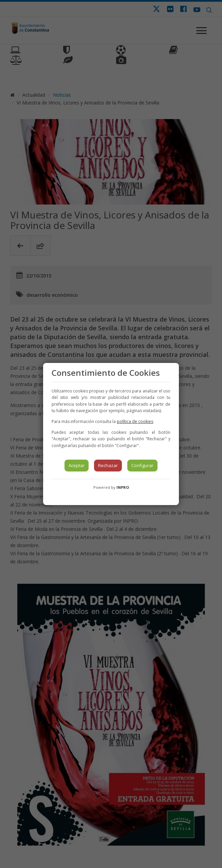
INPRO (123, 487)
